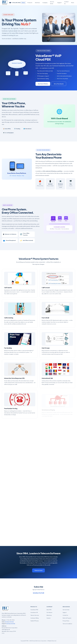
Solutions (37, 3)
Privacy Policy (66, 621)
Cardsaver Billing (35, 618)
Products (30, 3)
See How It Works (43, 84)
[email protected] (9, 622)
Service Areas (52, 3)
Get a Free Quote (59, 84)
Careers (49, 618)
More (73, 3)
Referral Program (67, 618)
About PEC (49, 610)
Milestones (49, 615)
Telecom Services (35, 615)
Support (59, 3)
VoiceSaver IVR (34, 612)
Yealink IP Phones (35, 621)
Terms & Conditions (67, 624)
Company (45, 3)
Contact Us (66, 3)
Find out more (39, 570)
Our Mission (49, 612)
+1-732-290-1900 (15, 3)
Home (23, 3)
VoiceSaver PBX (34, 610)
